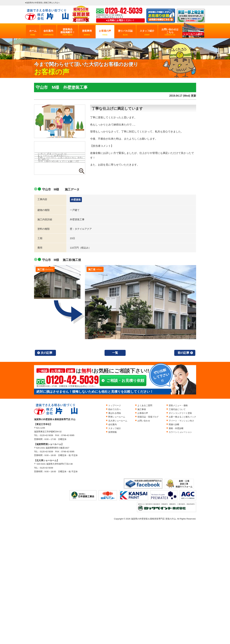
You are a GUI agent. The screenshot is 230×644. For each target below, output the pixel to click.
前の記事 (183, 353)
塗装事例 (87, 33)
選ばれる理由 (115, 413)
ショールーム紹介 (193, 34)
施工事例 (142, 409)
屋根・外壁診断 (176, 428)
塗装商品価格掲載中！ (68, 32)
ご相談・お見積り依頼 (125, 381)
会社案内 (48, 33)
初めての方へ (115, 409)
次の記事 (47, 353)
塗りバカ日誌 (125, 33)
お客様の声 (105, 33)
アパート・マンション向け (181, 421)
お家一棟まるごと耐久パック (182, 417)
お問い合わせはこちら (170, 32)
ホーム (33, 33)
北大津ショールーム (118, 421)
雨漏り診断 (174, 424)
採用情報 (112, 432)
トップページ (115, 405)
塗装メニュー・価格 (178, 405)
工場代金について (177, 409)
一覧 (115, 353)
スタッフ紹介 (147, 33)
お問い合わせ (144, 421)
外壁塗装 (76, 200)
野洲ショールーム (117, 417)
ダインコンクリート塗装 (180, 413)
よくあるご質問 (145, 405)
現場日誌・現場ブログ (148, 417)
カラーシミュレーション (180, 432)
